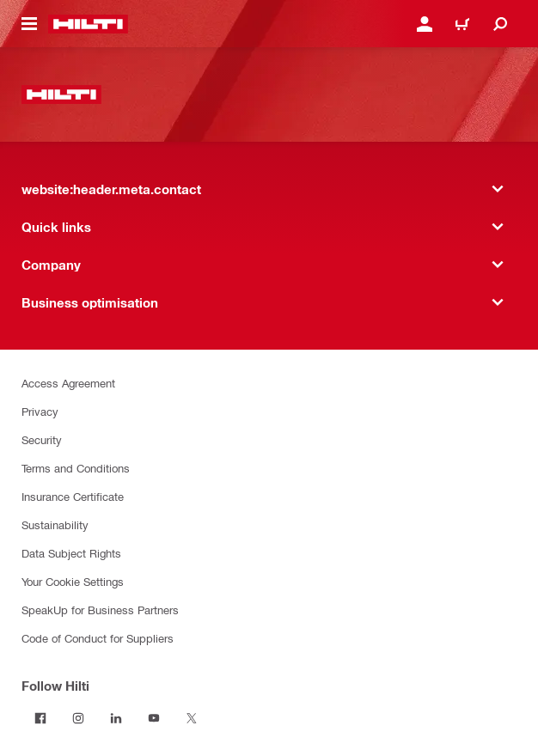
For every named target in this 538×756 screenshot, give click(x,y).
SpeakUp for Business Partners (100, 610)
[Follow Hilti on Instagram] (78, 718)
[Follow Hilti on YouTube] (154, 718)
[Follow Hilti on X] (192, 718)
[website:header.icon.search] (500, 24)
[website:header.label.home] (88, 24)
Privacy (40, 411)
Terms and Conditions (76, 468)
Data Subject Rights (71, 553)
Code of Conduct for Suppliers (98, 638)
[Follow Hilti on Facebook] (40, 718)
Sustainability (55, 524)
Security (42, 439)
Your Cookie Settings (73, 581)
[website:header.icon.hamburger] (29, 24)
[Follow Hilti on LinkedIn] (116, 718)
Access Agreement (68, 383)
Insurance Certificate (73, 496)
